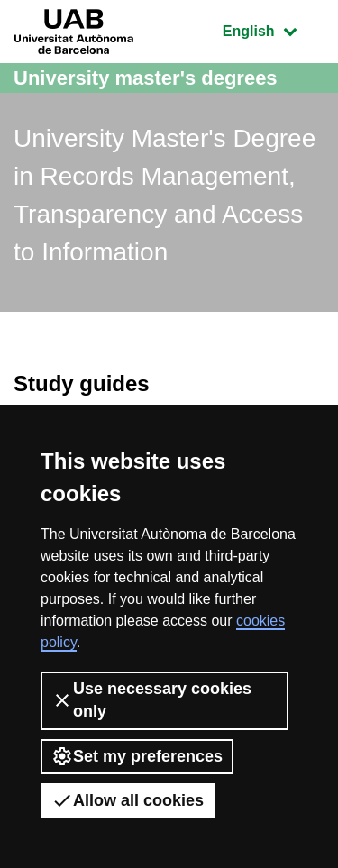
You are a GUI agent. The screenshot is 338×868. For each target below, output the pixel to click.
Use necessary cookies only (151, 700)
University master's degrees (146, 78)
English (273, 29)
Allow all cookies (128, 800)
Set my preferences (137, 756)
